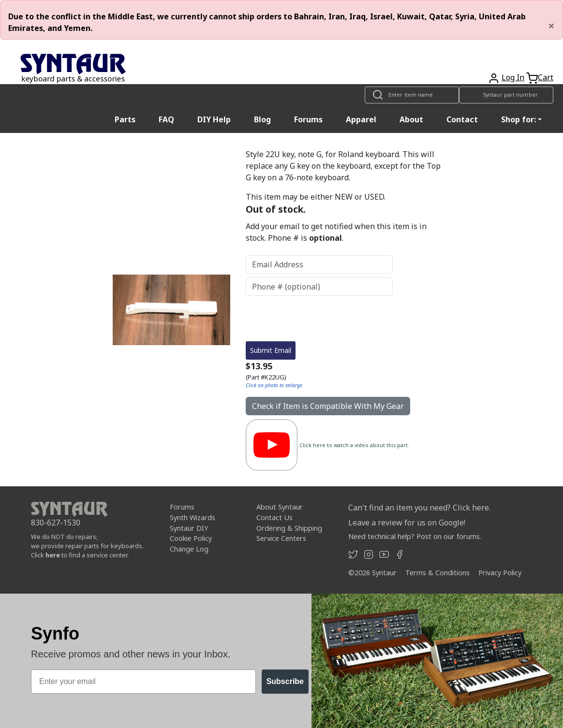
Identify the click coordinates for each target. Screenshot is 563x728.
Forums (308, 119)
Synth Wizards (193, 517)
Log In (513, 77)
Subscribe (285, 681)
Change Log (189, 549)
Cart (546, 77)
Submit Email (271, 350)
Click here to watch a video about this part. (354, 445)
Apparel (361, 119)
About (411, 119)
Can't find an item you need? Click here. (419, 508)
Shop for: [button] (519, 119)
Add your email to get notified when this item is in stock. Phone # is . (336, 232)
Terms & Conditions (437, 573)
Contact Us (274, 517)
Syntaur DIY (189, 528)
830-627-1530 (56, 523)
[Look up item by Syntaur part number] (506, 95)
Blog (262, 119)
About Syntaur (280, 507)
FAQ (166, 119)
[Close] (551, 26)
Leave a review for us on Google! (407, 523)
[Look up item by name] (412, 95)
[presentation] (319, 319)
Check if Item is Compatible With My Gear (328, 406)
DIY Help (214, 119)
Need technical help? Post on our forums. (415, 536)
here (53, 555)
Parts (125, 119)
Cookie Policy (191, 538)
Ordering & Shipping (289, 528)
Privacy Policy (500, 573)
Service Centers (281, 538)
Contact (462, 119)
